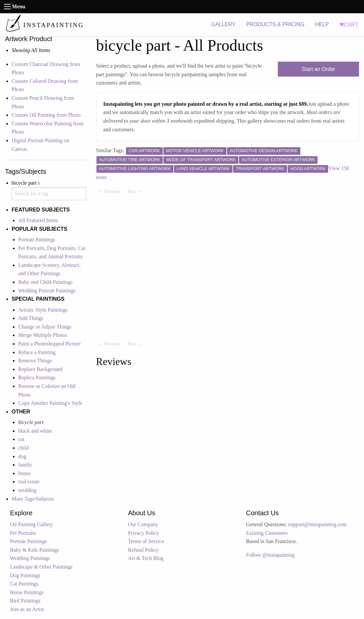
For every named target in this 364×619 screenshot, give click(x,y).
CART (349, 25)
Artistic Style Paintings (43, 310)
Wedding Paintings (30, 558)
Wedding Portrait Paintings (47, 291)
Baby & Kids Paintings (34, 550)
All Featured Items (38, 220)
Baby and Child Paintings (45, 282)
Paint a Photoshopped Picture (49, 344)
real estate (29, 482)
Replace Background (40, 369)
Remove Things (35, 361)
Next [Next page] (136, 191)
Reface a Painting (37, 352)
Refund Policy (143, 550)
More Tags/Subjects (33, 499)
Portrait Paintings (37, 240)
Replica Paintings (37, 377)
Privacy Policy (144, 533)
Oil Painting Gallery (31, 524)
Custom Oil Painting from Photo (46, 115)
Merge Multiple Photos (43, 335)
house (24, 473)
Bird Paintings (25, 601)
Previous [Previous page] (114, 191)
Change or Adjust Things (45, 327)
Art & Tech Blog (146, 558)
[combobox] (49, 194)
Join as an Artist (27, 609)
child (24, 448)
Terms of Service (146, 541)
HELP (322, 24)
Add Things (31, 318)
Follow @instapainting (270, 555)
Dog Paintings (25, 575)
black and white (35, 431)
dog (22, 456)
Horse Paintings (27, 592)
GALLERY (223, 24)
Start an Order (318, 69)
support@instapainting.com (317, 524)
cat (21, 439)
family (25, 465)
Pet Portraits (23, 533)
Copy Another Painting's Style (50, 403)
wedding (27, 490)
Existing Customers (267, 533)
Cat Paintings (24, 584)
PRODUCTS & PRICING (275, 24)
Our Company (143, 524)
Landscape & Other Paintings (41, 567)
